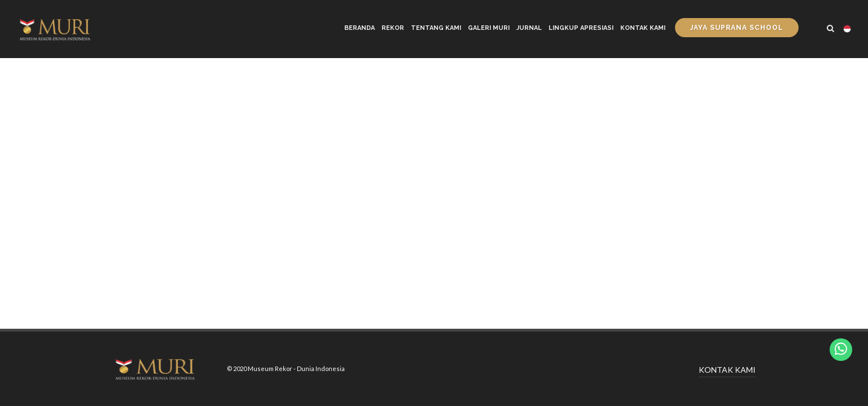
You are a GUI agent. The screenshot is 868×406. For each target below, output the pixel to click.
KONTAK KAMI (727, 370)
